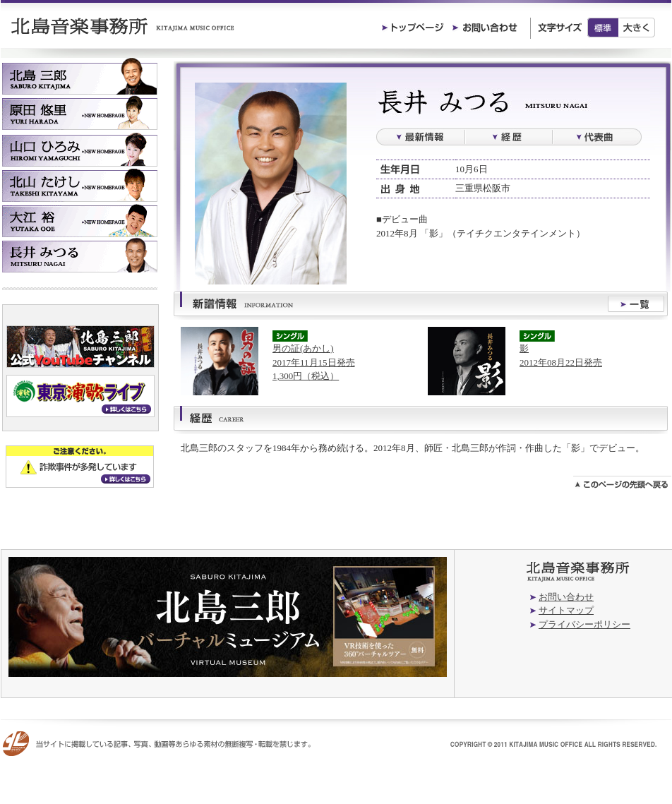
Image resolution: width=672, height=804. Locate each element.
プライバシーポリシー (584, 624)
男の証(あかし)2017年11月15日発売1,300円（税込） (314, 362)
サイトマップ (566, 610)
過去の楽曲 (597, 137)
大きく (637, 28)
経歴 (509, 137)
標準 (603, 28)
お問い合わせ (566, 597)
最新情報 (420, 137)
